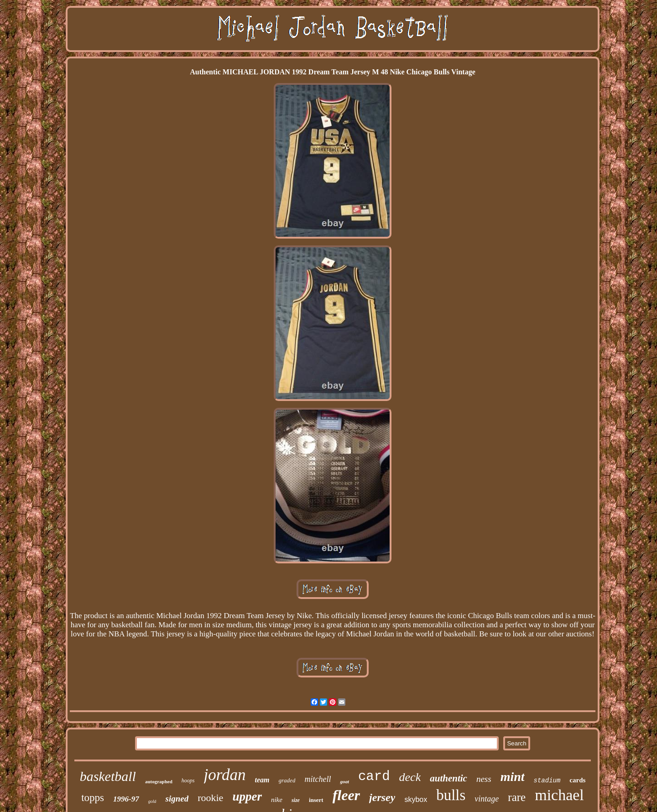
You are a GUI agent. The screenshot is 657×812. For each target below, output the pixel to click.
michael (559, 795)
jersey (382, 797)
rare (517, 797)
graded (287, 780)
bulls (451, 795)
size (296, 800)
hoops (188, 781)
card (374, 777)
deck (410, 777)
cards (577, 780)
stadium (547, 781)
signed (177, 799)
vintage (487, 799)
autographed (159, 781)
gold (152, 801)
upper (247, 796)
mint (513, 777)
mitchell (318, 779)
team (262, 780)
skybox (416, 799)
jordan (225, 775)
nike (277, 800)
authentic (448, 778)
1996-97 (126, 799)
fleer (346, 795)
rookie (210, 798)
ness (484, 779)
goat (344, 781)
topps (93, 798)
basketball (108, 776)
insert (316, 800)
